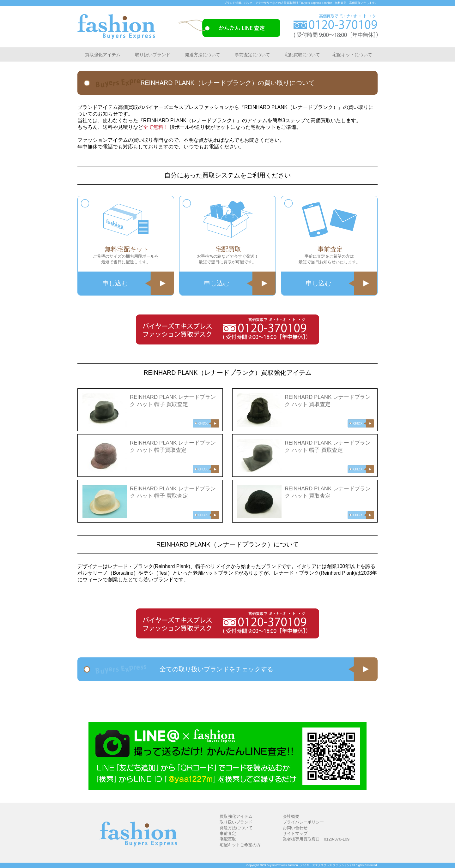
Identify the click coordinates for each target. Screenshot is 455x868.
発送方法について (203, 55)
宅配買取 (228, 839)
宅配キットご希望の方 (240, 845)
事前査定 (228, 833)
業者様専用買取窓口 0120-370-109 (316, 839)
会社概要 (291, 816)
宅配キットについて (352, 55)
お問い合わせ (295, 828)
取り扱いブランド (153, 55)
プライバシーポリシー (303, 822)
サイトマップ (295, 833)
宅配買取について (302, 55)
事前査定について (252, 55)
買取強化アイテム (103, 55)
